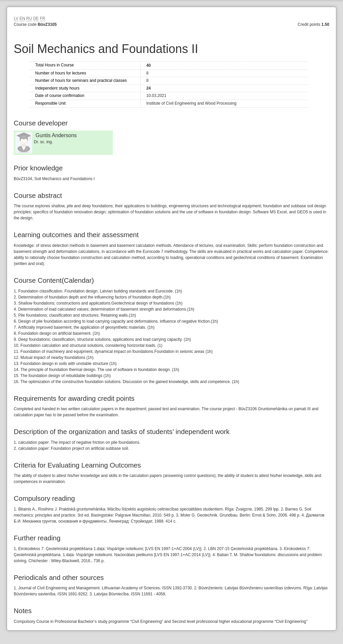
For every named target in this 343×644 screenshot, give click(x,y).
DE (36, 18)
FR (43, 18)
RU (29, 18)
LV (16, 18)
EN (22, 18)
